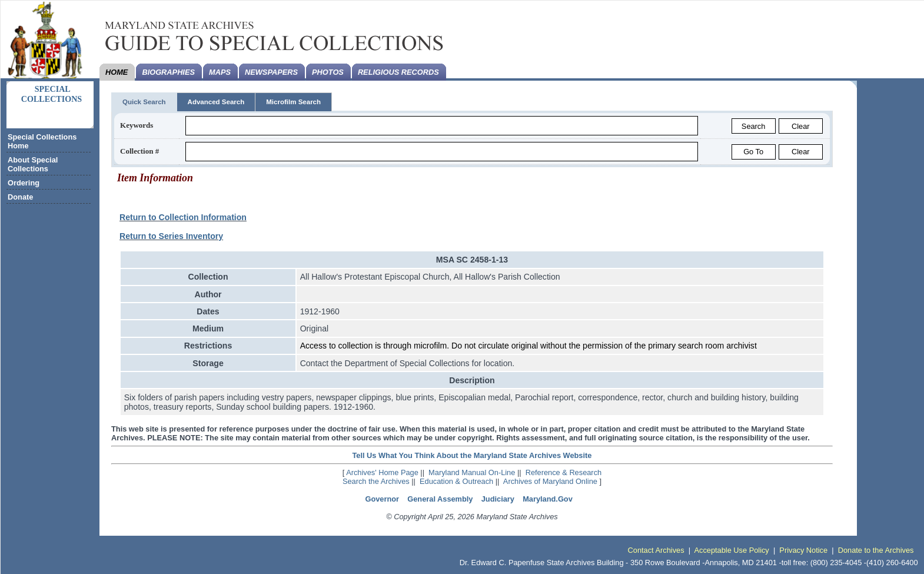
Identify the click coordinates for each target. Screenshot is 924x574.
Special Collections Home (42, 141)
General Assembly (440, 499)
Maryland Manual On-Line (472, 472)
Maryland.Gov (548, 499)
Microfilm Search (293, 102)
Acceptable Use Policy (731, 550)
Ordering (24, 183)
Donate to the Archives (876, 550)
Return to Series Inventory (171, 236)
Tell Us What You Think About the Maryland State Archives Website (472, 455)
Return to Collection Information (183, 217)
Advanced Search (216, 102)
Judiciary (498, 499)
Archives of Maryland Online (550, 481)
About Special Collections (33, 164)
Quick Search (144, 102)
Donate (20, 197)
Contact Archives (656, 550)
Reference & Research (564, 472)
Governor (382, 499)
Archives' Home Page (382, 472)
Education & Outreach (456, 481)
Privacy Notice (803, 550)
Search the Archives (376, 481)
